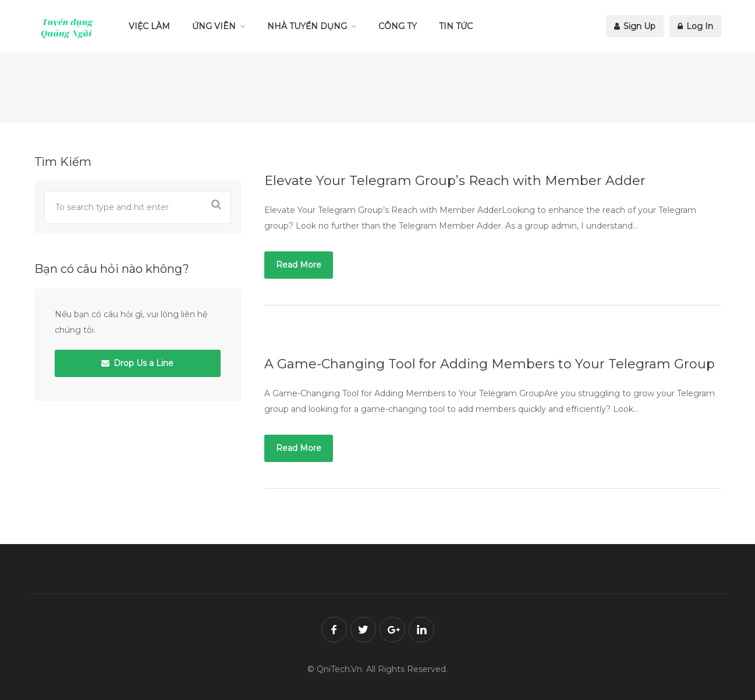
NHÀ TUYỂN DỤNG (307, 26)
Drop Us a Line (137, 363)
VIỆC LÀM (149, 26)
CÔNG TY (398, 26)
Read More (299, 265)
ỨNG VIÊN (214, 26)
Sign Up (635, 26)
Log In (695, 26)
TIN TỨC (456, 26)
